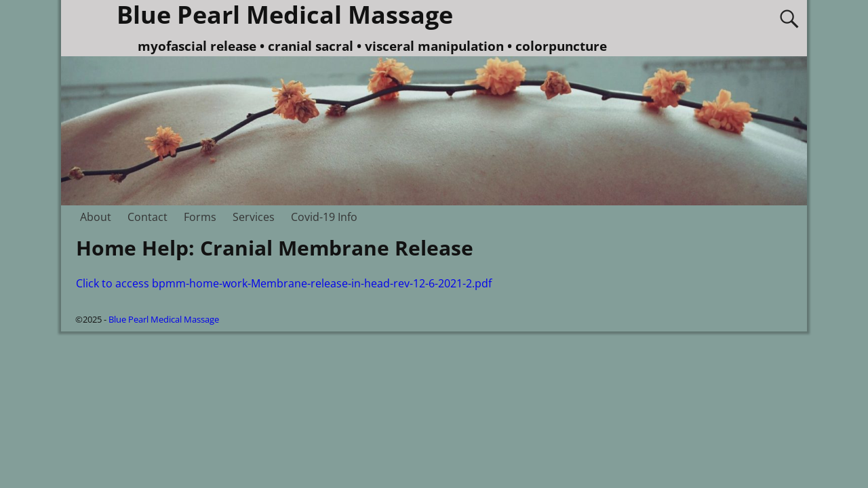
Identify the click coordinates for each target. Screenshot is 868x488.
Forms (200, 217)
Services (254, 217)
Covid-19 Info (324, 217)
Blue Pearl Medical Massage (164, 319)
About (96, 217)
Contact (147, 217)
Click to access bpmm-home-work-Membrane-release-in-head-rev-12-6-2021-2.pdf (284, 283)
